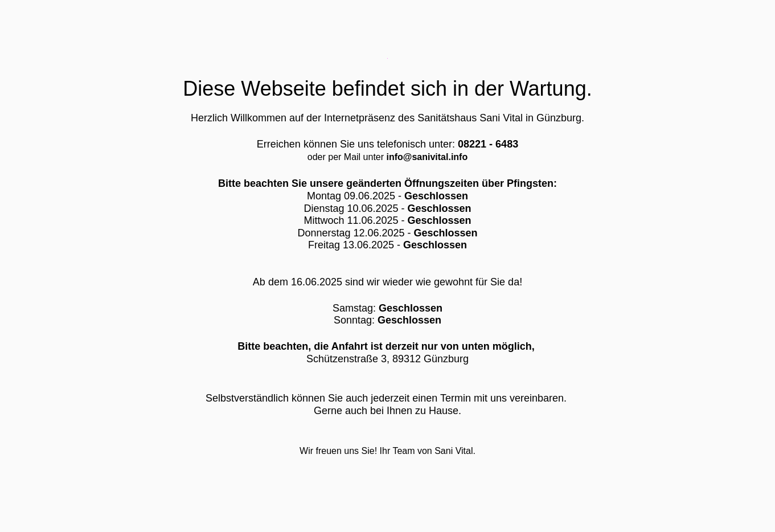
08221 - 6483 (488, 144)
